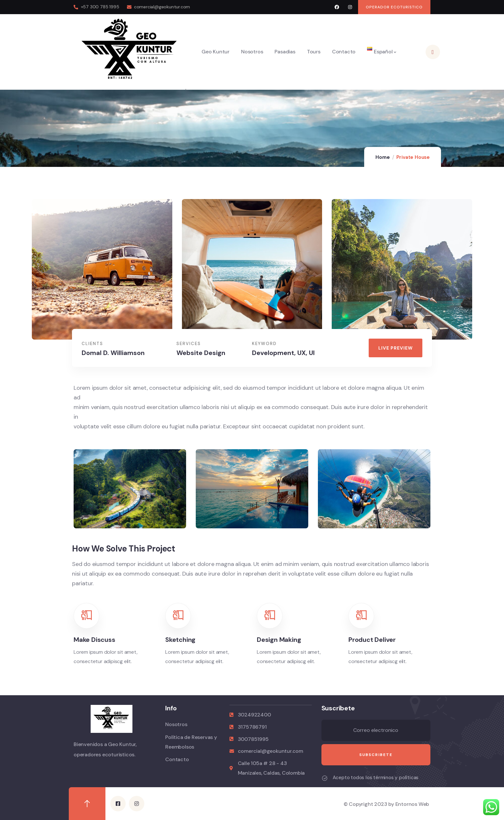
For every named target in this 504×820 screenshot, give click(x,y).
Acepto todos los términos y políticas (376, 778)
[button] (394, 7)
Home (382, 157)
